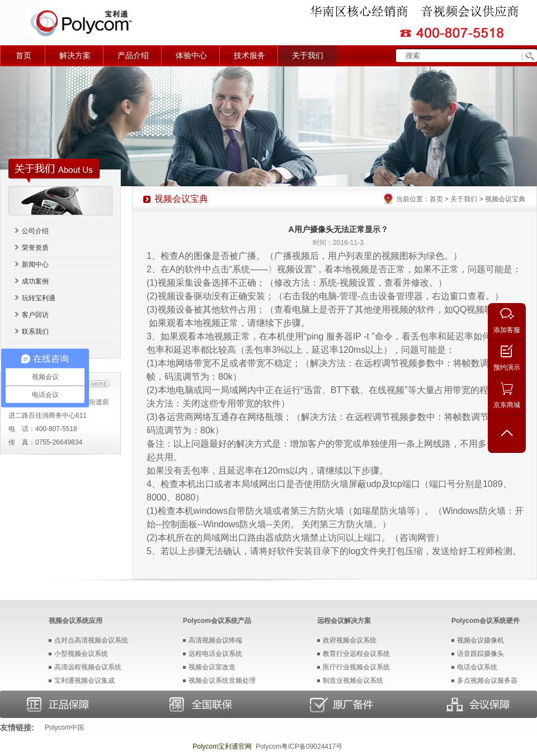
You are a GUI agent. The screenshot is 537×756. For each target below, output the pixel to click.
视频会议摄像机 (481, 640)
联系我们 (35, 332)
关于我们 (308, 56)
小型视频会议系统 (81, 654)
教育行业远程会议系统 (356, 654)
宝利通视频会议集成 (84, 681)
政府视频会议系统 (350, 640)
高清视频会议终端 (215, 640)
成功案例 (35, 281)
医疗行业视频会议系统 (356, 667)
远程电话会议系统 (215, 654)
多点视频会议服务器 (487, 681)
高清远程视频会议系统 (88, 667)
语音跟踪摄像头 (481, 654)
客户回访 (35, 315)
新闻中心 (35, 264)
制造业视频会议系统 (353, 681)
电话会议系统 (477, 667)
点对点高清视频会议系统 (91, 640)
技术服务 (249, 56)
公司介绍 (35, 231)
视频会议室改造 (212, 667)
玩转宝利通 (39, 298)
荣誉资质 (35, 248)
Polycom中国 (64, 727)
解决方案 (75, 56)
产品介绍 (133, 56)
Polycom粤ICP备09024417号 (299, 746)
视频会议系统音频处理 (222, 681)
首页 (23, 56)
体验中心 (191, 56)
